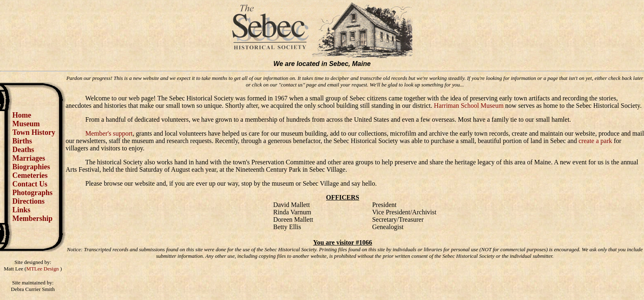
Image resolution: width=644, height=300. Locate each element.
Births (22, 141)
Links (21, 210)
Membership (32, 218)
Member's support (109, 133)
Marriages (29, 158)
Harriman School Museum (469, 106)
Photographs (32, 193)
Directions (29, 201)
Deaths (23, 150)
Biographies (31, 167)
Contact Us (30, 184)
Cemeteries (30, 175)
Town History (34, 132)
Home (22, 115)
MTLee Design (43, 269)
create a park (596, 141)
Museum (26, 124)
